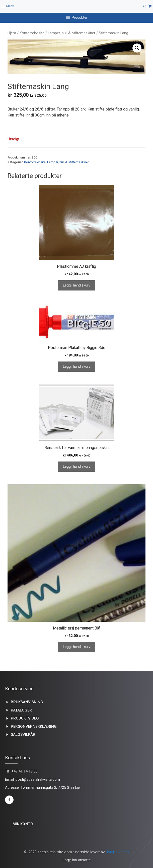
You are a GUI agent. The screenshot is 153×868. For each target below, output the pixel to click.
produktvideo (25, 718)
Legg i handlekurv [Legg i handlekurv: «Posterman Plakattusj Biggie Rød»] (77, 367)
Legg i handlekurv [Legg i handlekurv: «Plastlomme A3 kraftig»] (77, 285)
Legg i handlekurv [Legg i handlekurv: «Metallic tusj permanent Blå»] (77, 647)
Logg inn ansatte (77, 860)
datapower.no (117, 852)
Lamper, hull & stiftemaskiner (72, 33)
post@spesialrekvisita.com (38, 779)
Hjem (12, 33)
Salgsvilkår (23, 734)
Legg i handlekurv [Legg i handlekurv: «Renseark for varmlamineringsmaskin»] (77, 467)
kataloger (21, 710)
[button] (137, 48)
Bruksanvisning (27, 702)
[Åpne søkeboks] (145, 6)
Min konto (23, 824)
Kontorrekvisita (32, 33)
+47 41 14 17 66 (24, 771)
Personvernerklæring (34, 726)
